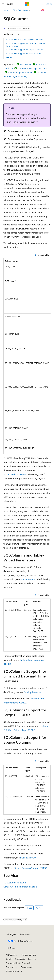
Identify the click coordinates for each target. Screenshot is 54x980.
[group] (27, 356)
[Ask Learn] (43, 10)
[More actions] (48, 10)
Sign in (49, 4)
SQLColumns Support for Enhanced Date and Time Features (26, 45)
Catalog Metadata (33, 692)
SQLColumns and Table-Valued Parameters (25, 39)
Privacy (31, 959)
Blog (8, 959)
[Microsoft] (27, 4)
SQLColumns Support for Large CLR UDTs (24, 50)
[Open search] (42, 4)
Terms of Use (11, 967)
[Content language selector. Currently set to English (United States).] (19, 934)
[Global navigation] (3, 4)
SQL (13, 10)
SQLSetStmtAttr (28, 579)
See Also (10, 57)
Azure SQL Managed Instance (32, 68)
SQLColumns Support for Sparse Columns (24, 53)
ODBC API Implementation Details (20, 887)
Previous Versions (28, 955)
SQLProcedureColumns (15, 474)
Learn (6, 10)
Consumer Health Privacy (17, 963)
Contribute (20, 959)
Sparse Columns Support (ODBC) (31, 868)
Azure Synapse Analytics (20, 72)
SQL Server (23, 10)
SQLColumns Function (15, 883)
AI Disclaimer (12, 955)
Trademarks (26, 967)
